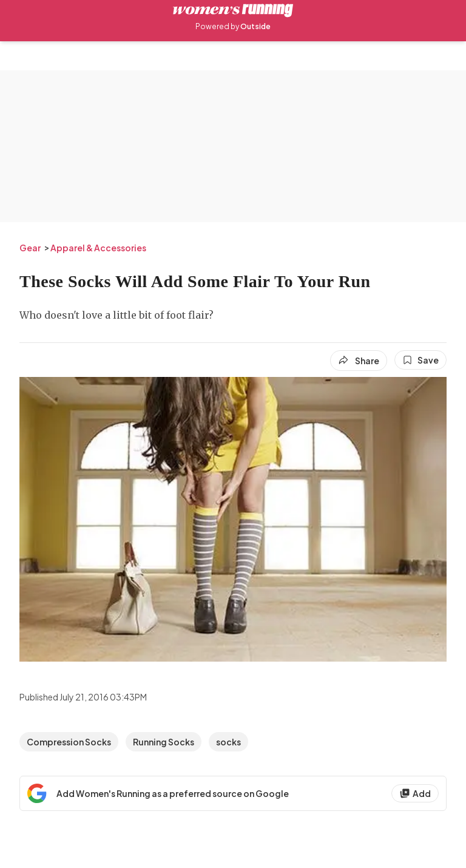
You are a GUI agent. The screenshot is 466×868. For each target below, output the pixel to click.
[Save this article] (420, 360)
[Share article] (359, 361)
